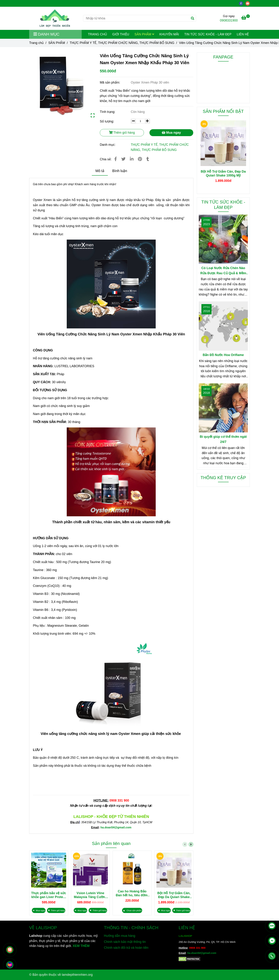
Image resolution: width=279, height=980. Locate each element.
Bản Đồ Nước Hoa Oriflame (223, 355)
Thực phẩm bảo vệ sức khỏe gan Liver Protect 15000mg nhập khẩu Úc (49, 895)
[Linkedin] (132, 159)
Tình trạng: (108, 112)
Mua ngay (171, 133)
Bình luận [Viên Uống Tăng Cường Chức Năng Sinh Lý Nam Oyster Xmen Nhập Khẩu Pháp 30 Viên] (120, 171)
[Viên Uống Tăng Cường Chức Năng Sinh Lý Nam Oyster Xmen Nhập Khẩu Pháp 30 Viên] (55, 18)
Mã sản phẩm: (110, 82)
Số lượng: (107, 121)
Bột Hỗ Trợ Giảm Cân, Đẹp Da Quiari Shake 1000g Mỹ (174, 895)
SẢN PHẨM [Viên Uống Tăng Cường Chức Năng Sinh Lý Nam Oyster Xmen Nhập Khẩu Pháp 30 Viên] (57, 43)
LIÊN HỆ (243, 34)
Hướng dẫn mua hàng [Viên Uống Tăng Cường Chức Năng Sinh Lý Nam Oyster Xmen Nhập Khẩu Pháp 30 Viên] (120, 936)
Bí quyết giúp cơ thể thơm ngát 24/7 (223, 439)
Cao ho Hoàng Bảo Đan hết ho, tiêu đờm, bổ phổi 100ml (132, 893)
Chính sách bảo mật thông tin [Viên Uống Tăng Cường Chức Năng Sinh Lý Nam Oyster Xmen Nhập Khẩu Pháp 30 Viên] (125, 942)
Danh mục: (108, 145)
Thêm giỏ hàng (122, 133)
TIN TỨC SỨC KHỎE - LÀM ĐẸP (208, 34)
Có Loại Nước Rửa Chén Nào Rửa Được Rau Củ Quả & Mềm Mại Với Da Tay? (223, 271)
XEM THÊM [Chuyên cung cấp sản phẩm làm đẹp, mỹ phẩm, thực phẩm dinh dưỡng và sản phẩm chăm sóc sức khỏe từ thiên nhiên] (81, 946)
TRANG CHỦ (97, 34)
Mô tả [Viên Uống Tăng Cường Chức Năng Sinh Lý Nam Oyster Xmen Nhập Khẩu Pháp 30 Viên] (100, 171)
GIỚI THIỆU (121, 34)
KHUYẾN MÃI (169, 34)
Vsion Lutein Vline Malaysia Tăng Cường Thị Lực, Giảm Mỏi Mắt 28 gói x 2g (90, 895)
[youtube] (249, 3)
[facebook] (242, 3)
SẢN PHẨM (144, 34)
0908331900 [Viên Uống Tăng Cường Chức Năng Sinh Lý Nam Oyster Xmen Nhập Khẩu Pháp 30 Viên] (229, 20)
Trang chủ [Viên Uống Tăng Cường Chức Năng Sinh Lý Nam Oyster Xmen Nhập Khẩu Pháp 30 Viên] (36, 43)
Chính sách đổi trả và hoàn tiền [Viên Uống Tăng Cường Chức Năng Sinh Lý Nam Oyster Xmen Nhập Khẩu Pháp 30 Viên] (126, 948)
